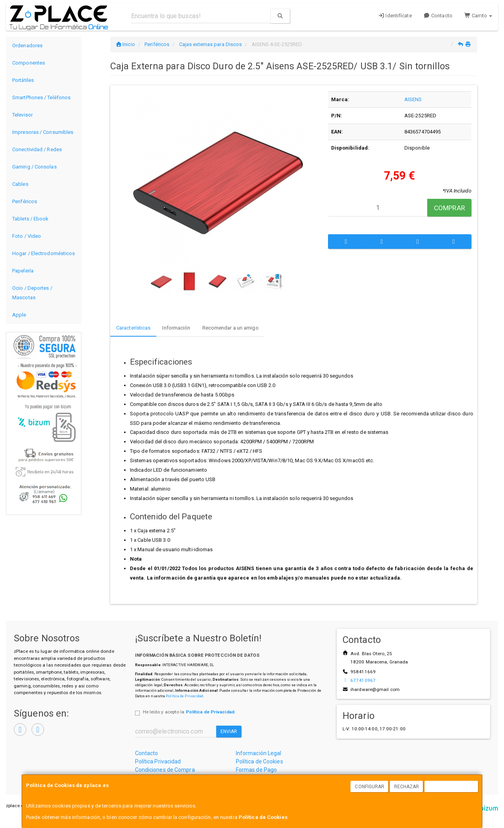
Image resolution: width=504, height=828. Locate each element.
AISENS (413, 99)
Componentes (29, 63)
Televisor (22, 115)
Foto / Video (27, 236)
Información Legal (259, 753)
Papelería (23, 271)
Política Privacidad (158, 761)
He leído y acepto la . (189, 712)
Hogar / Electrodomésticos (44, 253)
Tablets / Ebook (31, 219)
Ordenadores (27, 45)
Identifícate (395, 16)
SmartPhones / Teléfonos (41, 97)
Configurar (370, 787)
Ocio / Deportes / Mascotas (32, 293)
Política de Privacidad (184, 696)
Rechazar (407, 787)
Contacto (438, 16)
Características (133, 328)
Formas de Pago (256, 770)
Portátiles (23, 80)
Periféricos (25, 201)
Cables (20, 184)
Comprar (449, 208)
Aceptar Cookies (452, 787)
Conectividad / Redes (37, 149)
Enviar (229, 732)
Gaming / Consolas (34, 167)
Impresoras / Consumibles (43, 132)
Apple (19, 315)
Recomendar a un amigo (231, 328)
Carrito (478, 16)
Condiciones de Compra (165, 770)
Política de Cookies (263, 817)
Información (176, 328)
